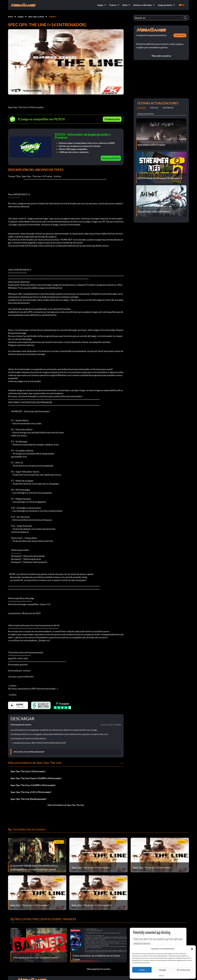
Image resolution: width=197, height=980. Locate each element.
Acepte (142, 970)
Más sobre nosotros (161, 56)
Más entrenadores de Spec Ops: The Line (66, 805)
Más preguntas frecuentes (99, 969)
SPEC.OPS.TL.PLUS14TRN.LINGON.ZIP (29, 752)
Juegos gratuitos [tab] (145, 114)
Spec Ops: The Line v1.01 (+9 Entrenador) (31, 792)
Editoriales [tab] (168, 108)
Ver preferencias (183, 970)
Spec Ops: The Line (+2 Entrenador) (28, 771)
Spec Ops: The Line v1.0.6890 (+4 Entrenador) (33, 785)
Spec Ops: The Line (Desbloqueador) (28, 799)
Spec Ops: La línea (36, 17)
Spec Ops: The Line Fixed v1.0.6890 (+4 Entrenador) (36, 778)
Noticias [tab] (154, 108)
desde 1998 (180, 35)
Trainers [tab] (141, 108)
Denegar (163, 970)
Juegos (21, 17)
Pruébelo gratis (112, 119)
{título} (161, 976)
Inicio (10, 17)
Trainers (52, 17)
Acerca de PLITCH (111, 158)
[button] (192, 949)
